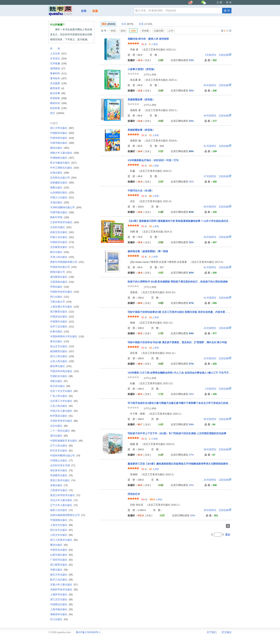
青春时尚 (58, 73)
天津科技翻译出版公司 (66, 207)
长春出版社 (60, 331)
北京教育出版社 (62, 247)
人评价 (154, 44)
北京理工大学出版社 (64, 401)
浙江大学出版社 (62, 128)
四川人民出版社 (62, 356)
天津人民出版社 (62, 257)
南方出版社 (60, 252)
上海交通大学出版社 (65, 307)
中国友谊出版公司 (63, 267)
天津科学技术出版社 (64, 421)
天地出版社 (60, 202)
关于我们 (212, 632)
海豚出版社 (60, 188)
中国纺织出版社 (62, 133)
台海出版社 (60, 173)
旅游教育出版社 (62, 351)
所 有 (55, 49)
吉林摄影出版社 (62, 183)
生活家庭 (58, 83)
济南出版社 (59, 485)
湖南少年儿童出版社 (65, 153)
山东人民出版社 (62, 361)
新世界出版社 (61, 366)
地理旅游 (58, 68)
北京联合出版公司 (63, 178)
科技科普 (58, 108)
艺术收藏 (58, 63)
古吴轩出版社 (61, 227)
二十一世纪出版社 (63, 431)
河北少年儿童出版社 (64, 500)
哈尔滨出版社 (60, 386)
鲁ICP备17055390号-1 (88, 632)
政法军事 (58, 93)
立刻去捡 (217, 55)
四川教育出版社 (62, 312)
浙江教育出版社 (61, 565)
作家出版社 (59, 570)
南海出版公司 (61, 272)
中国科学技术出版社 (65, 292)
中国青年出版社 (62, 322)
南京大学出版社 (61, 575)
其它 (57, 113)
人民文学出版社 (61, 535)
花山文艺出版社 (62, 346)
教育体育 (57, 88)
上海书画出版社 (61, 609)
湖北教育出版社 (62, 277)
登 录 (229, 2)
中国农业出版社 (62, 317)
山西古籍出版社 (61, 555)
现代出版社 (59, 436)
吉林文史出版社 (62, 232)
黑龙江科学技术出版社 (65, 495)
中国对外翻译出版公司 (65, 456)
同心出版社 (60, 297)
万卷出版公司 (61, 302)
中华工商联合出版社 (65, 168)
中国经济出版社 (62, 242)
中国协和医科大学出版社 (67, 336)
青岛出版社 (60, 341)
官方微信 (226, 632)
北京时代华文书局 (63, 465)
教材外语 (58, 103)
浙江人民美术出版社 (64, 540)
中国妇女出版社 (61, 376)
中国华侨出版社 (62, 138)
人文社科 (58, 54)
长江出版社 (59, 619)
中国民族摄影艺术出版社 (66, 441)
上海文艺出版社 (61, 525)
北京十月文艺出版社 (64, 391)
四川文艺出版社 (61, 530)
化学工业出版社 (62, 326)
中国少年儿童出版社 (64, 411)
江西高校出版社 (62, 282)
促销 (84, 11)
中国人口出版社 (62, 197)
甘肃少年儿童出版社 (64, 585)
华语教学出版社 (61, 475)
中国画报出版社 (61, 520)
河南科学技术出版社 (64, 590)
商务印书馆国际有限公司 (67, 262)
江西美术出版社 (61, 490)
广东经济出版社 (61, 560)
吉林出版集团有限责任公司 (68, 515)
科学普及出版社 (61, 416)
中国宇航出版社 (62, 212)
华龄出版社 (59, 381)
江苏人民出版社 (61, 406)
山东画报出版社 (62, 192)
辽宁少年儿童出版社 (64, 505)
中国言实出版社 (61, 550)
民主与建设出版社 (63, 163)
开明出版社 (60, 287)
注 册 (219, 2)
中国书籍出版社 (62, 143)
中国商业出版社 (61, 604)
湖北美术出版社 (61, 470)
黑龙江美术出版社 (63, 480)
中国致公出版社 (61, 460)
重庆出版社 (59, 545)
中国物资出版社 (62, 158)
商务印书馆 (60, 217)
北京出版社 (59, 426)
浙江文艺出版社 (61, 599)
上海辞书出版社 (61, 594)
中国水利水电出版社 (65, 371)
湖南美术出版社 (61, 614)
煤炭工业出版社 (61, 510)
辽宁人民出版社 (61, 446)
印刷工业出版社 (62, 237)
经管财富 (58, 98)
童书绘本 (58, 78)
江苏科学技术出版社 (65, 222)
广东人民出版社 (61, 396)
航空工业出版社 (61, 580)
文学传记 (58, 59)
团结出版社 (60, 148)
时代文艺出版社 (61, 451)
